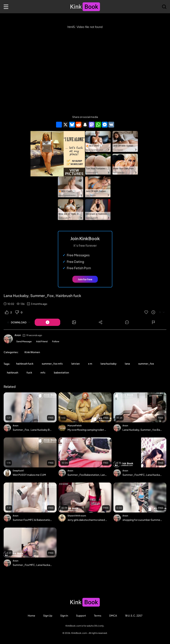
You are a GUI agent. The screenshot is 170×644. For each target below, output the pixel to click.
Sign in (64, 615)
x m (90, 364)
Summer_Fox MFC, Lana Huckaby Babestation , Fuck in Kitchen (142, 475)
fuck (29, 372)
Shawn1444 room (77, 516)
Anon (18, 335)
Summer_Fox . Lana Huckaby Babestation (32, 430)
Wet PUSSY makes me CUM (29, 475)
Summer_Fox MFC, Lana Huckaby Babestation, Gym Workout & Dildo (32, 565)
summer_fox (146, 364)
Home (31, 615)
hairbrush (13, 372)
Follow (56, 341)
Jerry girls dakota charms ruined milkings (87, 520)
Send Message (24, 341)
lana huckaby (108, 364)
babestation (61, 372)
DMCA (113, 615)
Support (81, 615)
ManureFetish (75, 426)
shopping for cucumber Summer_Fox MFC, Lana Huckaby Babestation (142, 520)
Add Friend (42, 341)
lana (127, 364)
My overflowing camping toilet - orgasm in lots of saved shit (87, 430)
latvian (75, 364)
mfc (43, 372)
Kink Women (32, 352)
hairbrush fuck (25, 364)
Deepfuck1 (18, 471)
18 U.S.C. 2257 (134, 615)
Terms (98, 615)
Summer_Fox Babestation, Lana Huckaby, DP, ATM (87, 475)
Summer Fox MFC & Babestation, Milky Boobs (32, 520)
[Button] (47, 322)
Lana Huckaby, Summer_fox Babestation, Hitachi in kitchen (142, 430)
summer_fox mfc (52, 364)
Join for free (85, 279)
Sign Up (48, 615)
